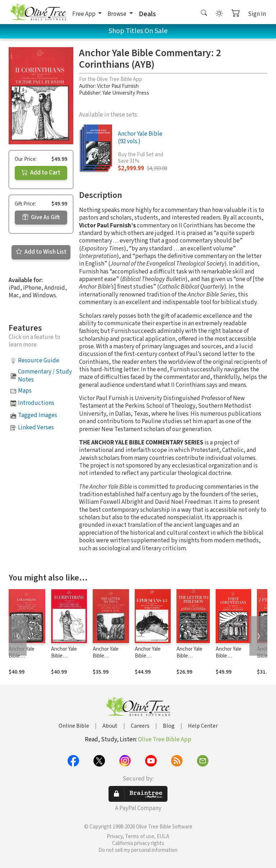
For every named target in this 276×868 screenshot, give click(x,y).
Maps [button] (25, 391)
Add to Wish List (41, 252)
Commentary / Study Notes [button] (45, 376)
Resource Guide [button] (39, 361)
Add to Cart (41, 173)
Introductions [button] (36, 403)
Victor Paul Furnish (118, 86)
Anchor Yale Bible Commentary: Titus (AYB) (108, 659)
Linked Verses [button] (36, 428)
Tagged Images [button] (38, 415)
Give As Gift (41, 217)
